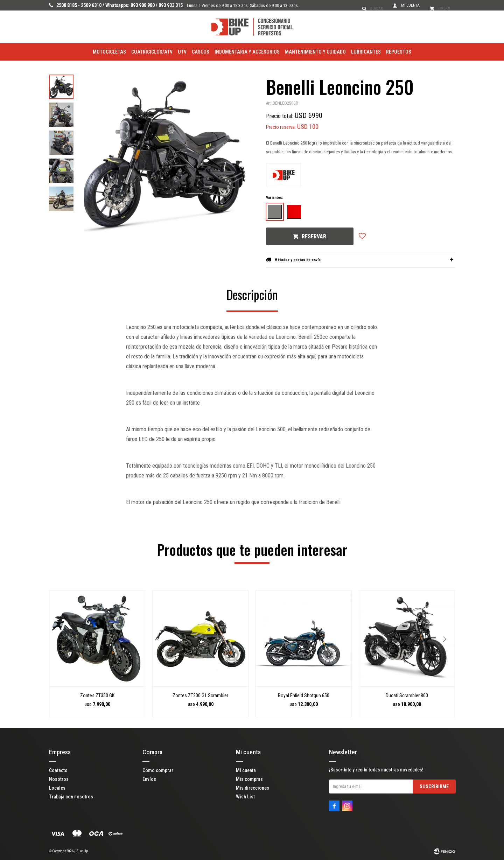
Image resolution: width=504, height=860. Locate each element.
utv (182, 52)
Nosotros (59, 779)
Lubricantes (366, 52)
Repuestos (399, 52)
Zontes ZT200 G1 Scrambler (200, 695)
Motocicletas (109, 52)
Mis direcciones (253, 788)
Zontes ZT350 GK (97, 695)
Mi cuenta (246, 770)
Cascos (201, 52)
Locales (57, 788)
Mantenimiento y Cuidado (315, 52)
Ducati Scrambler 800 (407, 695)
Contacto (58, 770)
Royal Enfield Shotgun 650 (304, 695)
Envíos (149, 779)
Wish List (245, 797)
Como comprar (158, 770)
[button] (447, 653)
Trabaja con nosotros (71, 797)
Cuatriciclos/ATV (152, 52)
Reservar (314, 236)
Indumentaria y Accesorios (247, 52)
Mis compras (249, 779)
